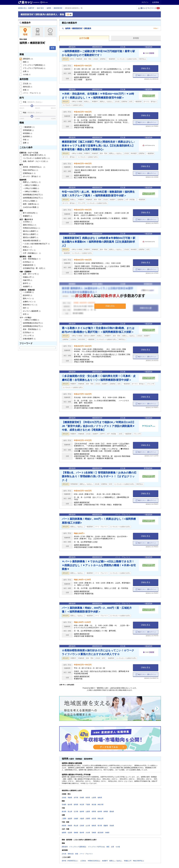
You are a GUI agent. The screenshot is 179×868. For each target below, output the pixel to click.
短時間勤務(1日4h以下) (33, 195)
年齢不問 (27, 280)
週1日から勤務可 (30, 231)
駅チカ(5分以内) (30, 213)
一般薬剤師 (29, 127)
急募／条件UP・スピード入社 (35, 161)
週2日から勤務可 (30, 234)
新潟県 (64, 812)
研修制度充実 (29, 265)
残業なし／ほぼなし (32, 182)
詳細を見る (146, 68)
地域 (25, 32)
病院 (26, 62)
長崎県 (76, 833)
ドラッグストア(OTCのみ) (34, 68)
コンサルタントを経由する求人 (36, 158)
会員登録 (156, 2)
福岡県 (49, 8)
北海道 (64, 798)
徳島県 (94, 826)
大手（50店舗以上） (32, 253)
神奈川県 (101, 805)
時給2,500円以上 (30, 170)
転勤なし (27, 247)
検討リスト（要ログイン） (147, 75)
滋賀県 (70, 819)
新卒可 (26, 283)
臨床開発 (27, 136)
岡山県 (76, 826)
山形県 (94, 798)
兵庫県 (88, 819)
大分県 (88, 833)
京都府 (76, 819)
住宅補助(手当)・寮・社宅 (34, 268)
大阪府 (82, 819)
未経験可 (27, 286)
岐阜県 (100, 812)
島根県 (70, 826)
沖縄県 (107, 833)
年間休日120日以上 (31, 228)
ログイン (145, 2)
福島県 (100, 798)
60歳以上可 (28, 277)
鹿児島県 (101, 833)
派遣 (26, 90)
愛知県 (112, 812)
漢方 (26, 308)
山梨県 (88, 812)
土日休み (27, 222)
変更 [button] (53, 48)
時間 (50, 32)
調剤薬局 (28, 59)
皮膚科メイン (29, 302)
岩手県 (76, 798)
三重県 (64, 819)
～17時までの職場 (31, 188)
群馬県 (76, 805)
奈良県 (94, 819)
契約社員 (27, 87)
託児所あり (28, 262)
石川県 (76, 812)
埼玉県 (82, 805)
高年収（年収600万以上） (34, 167)
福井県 (82, 812)
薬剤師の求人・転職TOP (26, 8)
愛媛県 (106, 826)
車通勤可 (27, 216)
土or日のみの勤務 (31, 207)
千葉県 (88, 805)
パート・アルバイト (32, 93)
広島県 (82, 826)
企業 (26, 71)
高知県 (112, 826)
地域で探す (40, 8)
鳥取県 (64, 826)
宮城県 (82, 798)
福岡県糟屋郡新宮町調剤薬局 (77, 28)
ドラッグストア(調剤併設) (34, 65)
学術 (26, 140)
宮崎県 (94, 833)
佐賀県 (70, 833)
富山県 (70, 812)
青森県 (70, 798)
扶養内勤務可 (29, 339)
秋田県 (88, 798)
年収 (33, 102)
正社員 (27, 84)
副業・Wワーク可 (31, 274)
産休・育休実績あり (32, 259)
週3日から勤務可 (30, 237)
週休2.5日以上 (29, 225)
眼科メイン (28, 298)
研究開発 (27, 133)
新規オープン (29, 250)
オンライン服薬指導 (32, 311)
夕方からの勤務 (30, 201)
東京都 (94, 805)
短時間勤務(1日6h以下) (33, 198)
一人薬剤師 (28, 292)
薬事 (26, 143)
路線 (38, 32)
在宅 (26, 314)
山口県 (88, 826)
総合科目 (27, 295)
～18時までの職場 (31, 191)
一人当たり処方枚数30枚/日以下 (36, 244)
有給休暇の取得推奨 (32, 241)
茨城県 (64, 805)
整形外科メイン (30, 305)
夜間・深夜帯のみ (31, 204)
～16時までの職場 (31, 185)
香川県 (100, 826)
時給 (33, 113)
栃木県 (70, 805)
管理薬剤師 (28, 130)
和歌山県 (101, 819)
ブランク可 (28, 336)
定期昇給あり (29, 173)
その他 (26, 74)
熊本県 (82, 833)
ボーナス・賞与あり (32, 176)
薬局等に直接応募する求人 (34, 155)
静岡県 (106, 812)
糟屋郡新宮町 (58, 8)
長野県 (94, 812)
